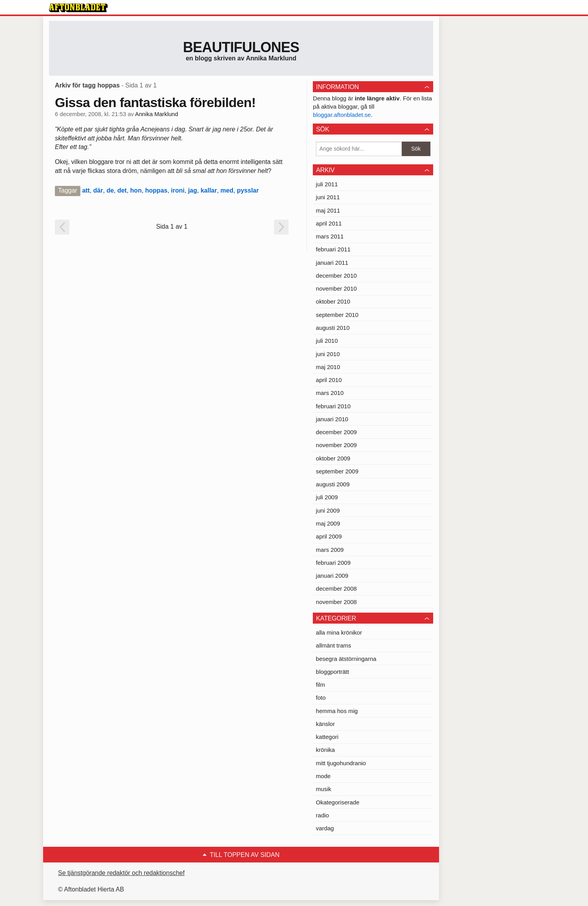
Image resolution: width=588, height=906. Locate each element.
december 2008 (336, 589)
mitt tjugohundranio (341, 763)
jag (193, 190)
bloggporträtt (332, 672)
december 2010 (336, 276)
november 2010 (336, 288)
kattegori (327, 737)
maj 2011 (328, 210)
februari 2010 (333, 406)
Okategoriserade (338, 802)
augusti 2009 (333, 484)
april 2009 (329, 536)
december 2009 (336, 432)
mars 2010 (330, 393)
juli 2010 (327, 341)
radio (322, 815)
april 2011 (329, 223)
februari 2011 (333, 249)
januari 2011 (332, 263)
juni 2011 (328, 197)
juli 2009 (327, 497)
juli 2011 (327, 184)
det (122, 190)
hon (136, 190)
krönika (325, 750)
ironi (178, 190)
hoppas (156, 190)
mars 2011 (330, 236)
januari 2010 (332, 419)
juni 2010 (328, 354)
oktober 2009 (333, 458)
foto (321, 698)
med (227, 190)
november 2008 (336, 602)
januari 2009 (332, 576)
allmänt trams (334, 645)
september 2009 (337, 471)
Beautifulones (241, 47)
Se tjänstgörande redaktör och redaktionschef (121, 873)
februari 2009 (333, 563)
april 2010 (329, 380)
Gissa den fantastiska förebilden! (155, 102)
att (86, 190)
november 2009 (336, 445)
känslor (325, 724)
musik (324, 789)
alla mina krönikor (339, 632)
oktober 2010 (333, 301)
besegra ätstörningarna (346, 659)
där (98, 190)
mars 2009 (330, 550)
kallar (209, 190)
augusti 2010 (333, 328)
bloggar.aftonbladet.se (342, 115)
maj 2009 (328, 523)
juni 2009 (328, 510)
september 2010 (337, 315)
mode (323, 776)
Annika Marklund (157, 114)
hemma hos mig (337, 711)
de (110, 190)
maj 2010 (328, 367)
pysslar (248, 190)
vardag (325, 828)
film (320, 685)
